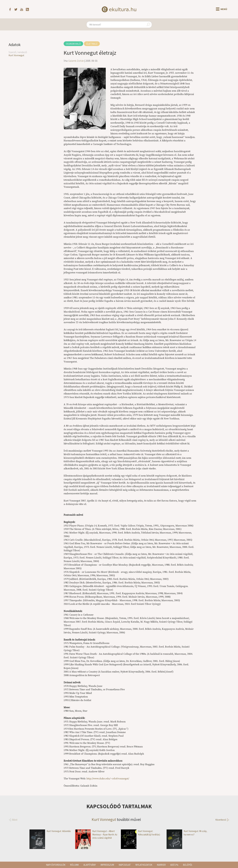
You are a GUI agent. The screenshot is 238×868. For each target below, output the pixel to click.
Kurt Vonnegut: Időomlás (50, 831)
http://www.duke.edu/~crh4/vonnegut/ (108, 779)
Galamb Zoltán (76, 61)
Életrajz (92, 44)
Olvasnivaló (73, 44)
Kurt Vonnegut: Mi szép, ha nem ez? (187, 833)
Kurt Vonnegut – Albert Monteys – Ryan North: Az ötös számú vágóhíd (96, 834)
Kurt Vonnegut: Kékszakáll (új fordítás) (140, 833)
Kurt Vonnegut (16, 55)
